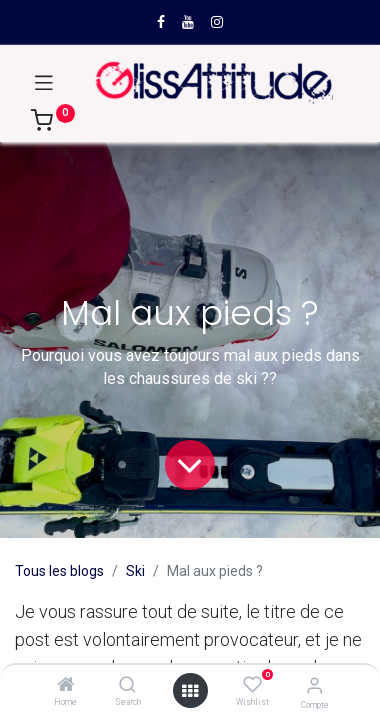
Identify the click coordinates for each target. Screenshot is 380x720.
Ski (135, 571)
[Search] (127, 686)
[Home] (66, 686)
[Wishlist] (252, 685)
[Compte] (314, 685)
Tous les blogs (59, 571)
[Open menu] (190, 691)
